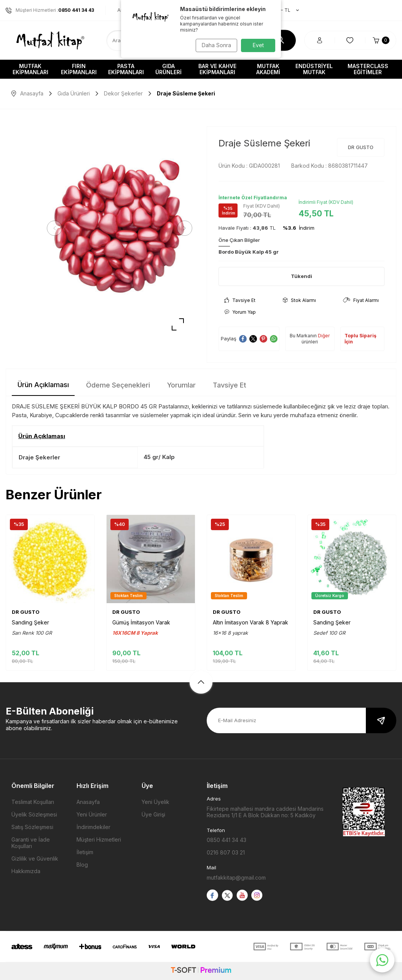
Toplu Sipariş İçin (361, 339)
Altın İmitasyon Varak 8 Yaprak (250, 622)
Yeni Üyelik (156, 802)
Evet (258, 45)
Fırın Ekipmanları (79, 69)
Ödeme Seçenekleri (118, 385)
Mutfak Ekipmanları (30, 69)
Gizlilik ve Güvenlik (35, 858)
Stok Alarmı (299, 300)
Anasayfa (27, 93)
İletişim (85, 852)
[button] (57, 228)
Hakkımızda (26, 871)
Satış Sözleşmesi (32, 827)
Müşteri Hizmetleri (99, 839)
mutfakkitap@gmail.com (236, 878)
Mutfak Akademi (268, 69)
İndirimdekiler (93, 827)
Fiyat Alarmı (361, 300)
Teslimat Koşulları (33, 802)
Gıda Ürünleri (168, 69)
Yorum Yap (240, 312)
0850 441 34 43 (227, 840)
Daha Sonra (215, 45)
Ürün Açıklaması (43, 385)
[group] (120, 228)
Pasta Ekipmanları (126, 69)
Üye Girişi (153, 814)
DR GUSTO (361, 147)
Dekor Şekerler (123, 93)
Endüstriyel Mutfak (314, 69)
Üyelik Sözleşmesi (34, 814)
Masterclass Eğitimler (368, 69)
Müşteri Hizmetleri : (50, 10)
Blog (82, 865)
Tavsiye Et (240, 300)
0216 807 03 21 (226, 852)
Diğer (324, 336)
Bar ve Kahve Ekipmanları (217, 69)
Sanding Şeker (30, 622)
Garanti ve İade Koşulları (31, 843)
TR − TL (282, 10)
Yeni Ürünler (92, 814)
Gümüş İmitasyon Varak (141, 622)
